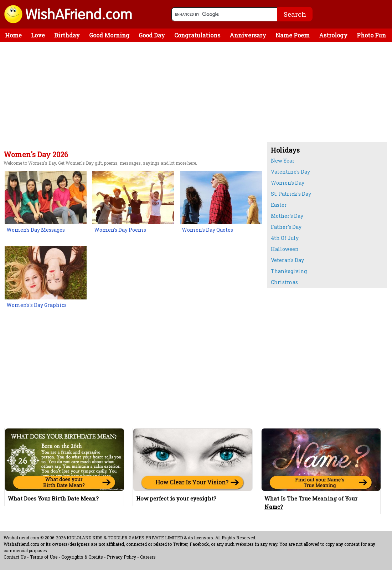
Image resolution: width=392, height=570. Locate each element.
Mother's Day (287, 216)
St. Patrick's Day (291, 194)
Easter (279, 205)
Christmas (284, 282)
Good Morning (109, 35)
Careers (148, 557)
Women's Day (288, 183)
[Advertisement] (132, 97)
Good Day (152, 35)
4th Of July (285, 238)
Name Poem (293, 35)
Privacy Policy (122, 557)
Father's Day (286, 227)
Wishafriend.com (21, 538)
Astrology (333, 35)
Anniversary (248, 35)
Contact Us (15, 557)
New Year (283, 161)
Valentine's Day (290, 172)
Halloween (285, 249)
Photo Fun (371, 35)
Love (38, 35)
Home (13, 35)
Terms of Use (44, 557)
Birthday (67, 35)
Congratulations (197, 35)
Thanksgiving (289, 271)
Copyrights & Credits (82, 557)
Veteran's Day (287, 260)
